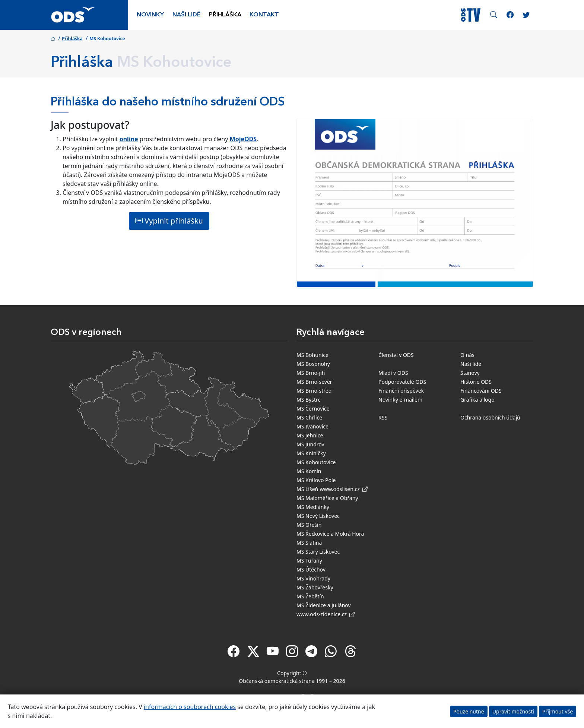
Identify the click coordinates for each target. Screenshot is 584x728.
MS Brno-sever (314, 382)
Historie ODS (476, 382)
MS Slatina (309, 543)
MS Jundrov (310, 444)
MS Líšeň (307, 489)
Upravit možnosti (513, 711)
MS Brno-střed (314, 391)
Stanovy (470, 373)
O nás (467, 355)
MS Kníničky (311, 453)
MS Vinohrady (313, 578)
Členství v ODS (396, 355)
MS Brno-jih (311, 373)
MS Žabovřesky (315, 587)
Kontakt (264, 15)
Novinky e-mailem (400, 400)
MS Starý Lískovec (318, 552)
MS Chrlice (309, 417)
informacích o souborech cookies (190, 707)
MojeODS (243, 139)
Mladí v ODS (393, 373)
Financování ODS (481, 391)
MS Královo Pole (316, 480)
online (129, 139)
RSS (383, 417)
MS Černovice (313, 409)
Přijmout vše (558, 711)
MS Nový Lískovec (318, 516)
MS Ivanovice (312, 426)
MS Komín (309, 471)
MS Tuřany (309, 561)
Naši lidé (187, 15)
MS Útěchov (311, 569)
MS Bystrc (308, 400)
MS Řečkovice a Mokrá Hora (330, 534)
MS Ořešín (309, 525)
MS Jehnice (310, 435)
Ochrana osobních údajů (490, 417)
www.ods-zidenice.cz (326, 614)
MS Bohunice (312, 355)
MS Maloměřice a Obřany (327, 498)
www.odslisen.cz (344, 489)
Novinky (150, 15)
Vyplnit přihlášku (169, 221)
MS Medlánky (313, 507)
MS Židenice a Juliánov (324, 605)
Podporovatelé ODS (402, 382)
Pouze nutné (469, 711)
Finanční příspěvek (401, 391)
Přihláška (225, 15)
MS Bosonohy (313, 364)
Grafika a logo (477, 400)
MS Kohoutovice (316, 462)
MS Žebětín (310, 596)
